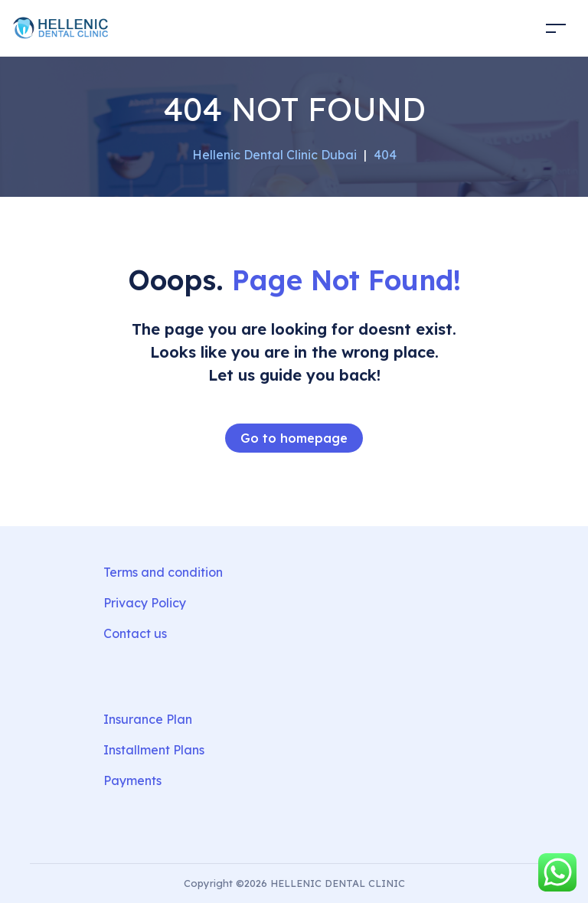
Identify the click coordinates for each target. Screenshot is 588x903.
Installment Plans (154, 750)
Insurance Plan (148, 719)
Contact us (135, 633)
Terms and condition (163, 572)
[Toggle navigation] (556, 28)
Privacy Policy (145, 603)
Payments (132, 780)
